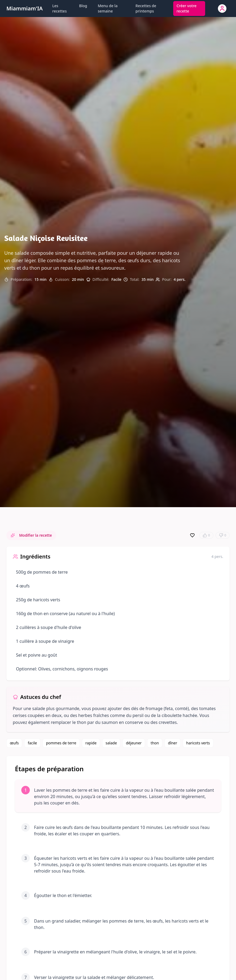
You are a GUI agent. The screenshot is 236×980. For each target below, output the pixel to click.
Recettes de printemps (146, 8)
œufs (14, 743)
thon (155, 743)
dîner (173, 743)
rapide (91, 743)
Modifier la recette (31, 535)
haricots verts (198, 743)
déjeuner (134, 743)
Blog (83, 6)
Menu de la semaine (107, 8)
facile (32, 743)
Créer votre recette (186, 8)
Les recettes (60, 8)
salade (111, 743)
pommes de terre (61, 743)
